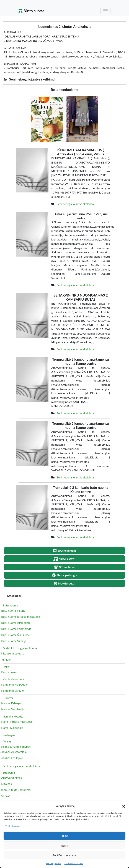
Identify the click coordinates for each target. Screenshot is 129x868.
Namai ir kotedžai (13, 716)
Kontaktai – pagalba (74, 863)
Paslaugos (9, 735)
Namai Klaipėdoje (12, 728)
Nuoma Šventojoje (13, 709)
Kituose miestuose (13, 653)
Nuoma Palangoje (12, 703)
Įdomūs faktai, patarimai (16, 790)
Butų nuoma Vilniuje (14, 641)
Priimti (64, 836)
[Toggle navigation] (105, 11)
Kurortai (8, 698)
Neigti (64, 846)
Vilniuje (6, 659)
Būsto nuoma (32, 11)
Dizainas (7, 784)
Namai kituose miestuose (17, 722)
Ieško (6, 667)
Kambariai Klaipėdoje (14, 684)
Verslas (6, 796)
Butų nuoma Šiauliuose (16, 635)
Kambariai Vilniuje (12, 690)
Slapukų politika (53, 863)
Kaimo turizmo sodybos (16, 747)
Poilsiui (7, 741)
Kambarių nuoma (13, 679)
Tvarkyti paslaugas (14, 826)
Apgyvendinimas (11, 778)
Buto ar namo (10, 672)
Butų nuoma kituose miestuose (21, 617)
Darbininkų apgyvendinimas (20, 648)
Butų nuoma (10, 605)
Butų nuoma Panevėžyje (16, 629)
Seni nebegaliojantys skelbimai (76, 204)
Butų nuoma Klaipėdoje (16, 623)
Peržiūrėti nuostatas (64, 855)
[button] (124, 806)
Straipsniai (9, 772)
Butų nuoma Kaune (13, 610)
